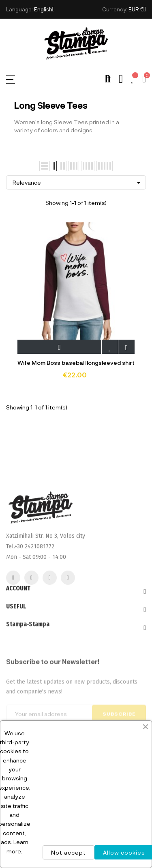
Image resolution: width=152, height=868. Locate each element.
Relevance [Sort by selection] (78, 183)
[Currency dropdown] (137, 9)
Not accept (69, 852)
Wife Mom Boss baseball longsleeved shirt (76, 363)
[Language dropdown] (44, 9)
